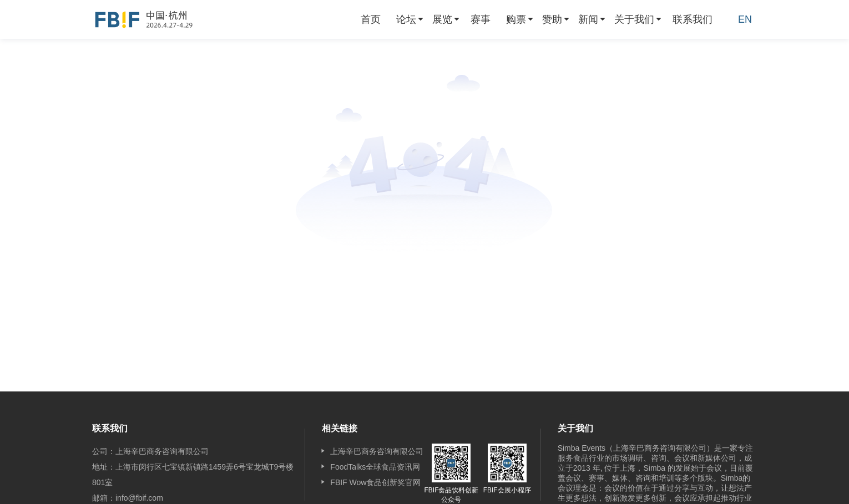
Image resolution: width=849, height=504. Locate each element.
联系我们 (693, 19)
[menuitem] (371, 19)
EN (745, 19)
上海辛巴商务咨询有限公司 (377, 451)
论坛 (406, 19)
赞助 (552, 19)
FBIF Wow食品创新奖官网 (375, 482)
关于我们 (634, 19)
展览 (442, 19)
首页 (371, 19)
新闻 (588, 19)
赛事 (481, 19)
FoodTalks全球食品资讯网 (375, 467)
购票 (516, 19)
